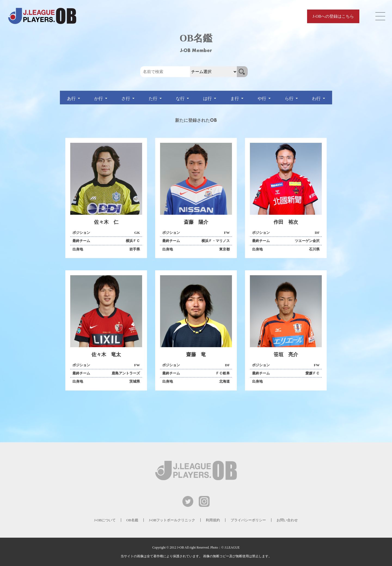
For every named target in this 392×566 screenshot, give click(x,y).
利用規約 (213, 520)
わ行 (317, 99)
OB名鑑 (132, 520)
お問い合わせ (287, 520)
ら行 (290, 99)
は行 (208, 99)
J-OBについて (105, 520)
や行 (262, 99)
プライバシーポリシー (248, 520)
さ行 (126, 99)
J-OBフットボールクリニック (172, 520)
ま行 (235, 99)
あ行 (72, 99)
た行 (154, 99)
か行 (99, 99)
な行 (181, 99)
